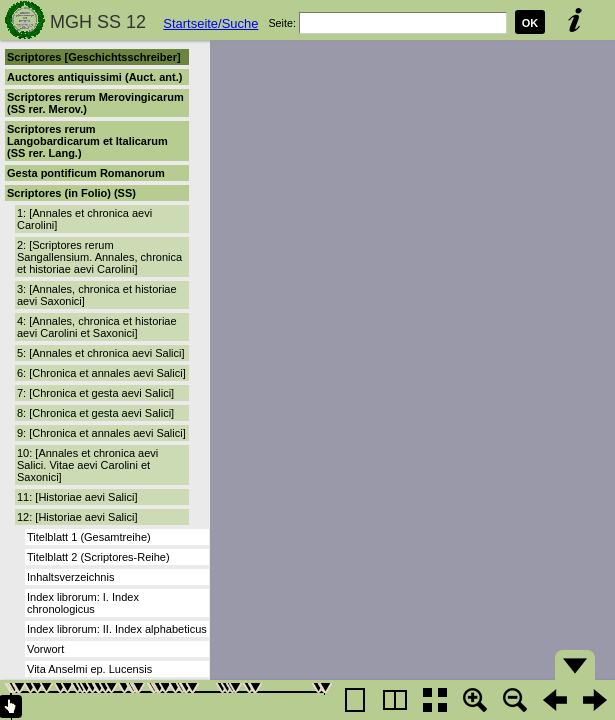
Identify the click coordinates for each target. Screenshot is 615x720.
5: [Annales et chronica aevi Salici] (101, 353)
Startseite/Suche (210, 23)
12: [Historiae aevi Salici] (77, 517)
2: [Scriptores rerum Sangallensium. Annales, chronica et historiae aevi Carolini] (99, 257)
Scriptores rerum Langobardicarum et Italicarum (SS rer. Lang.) (87, 141)
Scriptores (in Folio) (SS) (71, 193)
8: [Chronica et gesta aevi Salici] (95, 413)
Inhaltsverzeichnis (70, 577)
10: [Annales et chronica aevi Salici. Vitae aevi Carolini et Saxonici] (87, 465)
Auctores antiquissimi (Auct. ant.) (94, 77)
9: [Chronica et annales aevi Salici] (101, 433)
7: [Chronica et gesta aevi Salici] (95, 393)
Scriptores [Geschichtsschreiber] (94, 57)
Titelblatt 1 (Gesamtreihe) (89, 537)
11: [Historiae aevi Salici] (77, 497)
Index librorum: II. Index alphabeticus (117, 629)
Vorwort (45, 649)
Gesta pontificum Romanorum (86, 173)
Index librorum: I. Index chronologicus (83, 603)
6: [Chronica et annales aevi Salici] (101, 373)
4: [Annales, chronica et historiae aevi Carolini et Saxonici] (97, 327)
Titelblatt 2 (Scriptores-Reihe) (98, 557)
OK (530, 23)
